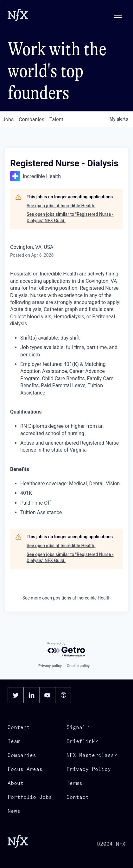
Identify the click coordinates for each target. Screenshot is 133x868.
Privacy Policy (89, 769)
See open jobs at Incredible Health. (61, 206)
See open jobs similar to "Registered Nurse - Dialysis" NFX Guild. (70, 217)
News (14, 811)
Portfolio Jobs (30, 797)
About (16, 783)
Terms (74, 783)
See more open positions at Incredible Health (67, 598)
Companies (22, 755)
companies (32, 119)
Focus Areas (25, 769)
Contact (78, 797)
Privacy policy (50, 666)
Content (19, 727)
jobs (8, 119)
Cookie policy (78, 666)
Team (14, 741)
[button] (118, 15)
